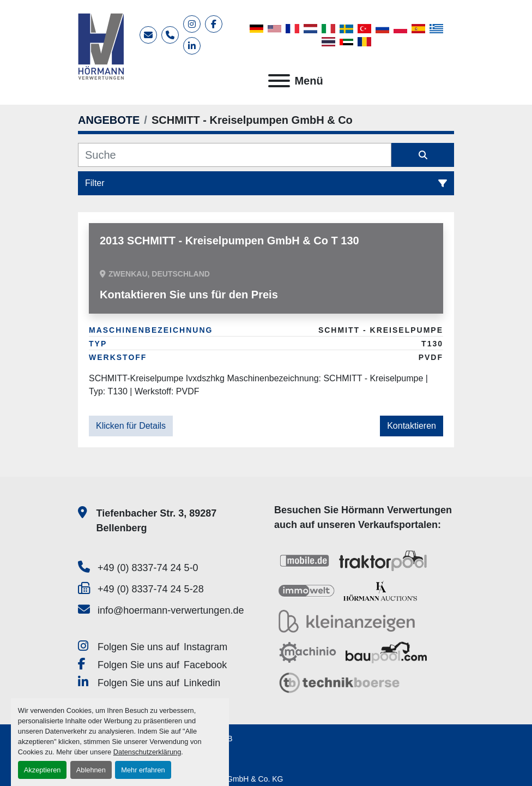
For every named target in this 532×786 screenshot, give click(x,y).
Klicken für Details (131, 426)
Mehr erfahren (143, 770)
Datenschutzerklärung (147, 752)
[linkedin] (192, 46)
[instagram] (192, 24)
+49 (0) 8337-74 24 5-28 (151, 589)
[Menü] (279, 81)
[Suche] (235, 155)
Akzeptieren (43, 770)
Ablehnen (91, 770)
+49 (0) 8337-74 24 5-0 (148, 568)
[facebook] (214, 24)
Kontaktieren (412, 426)
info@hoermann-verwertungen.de (171, 610)
